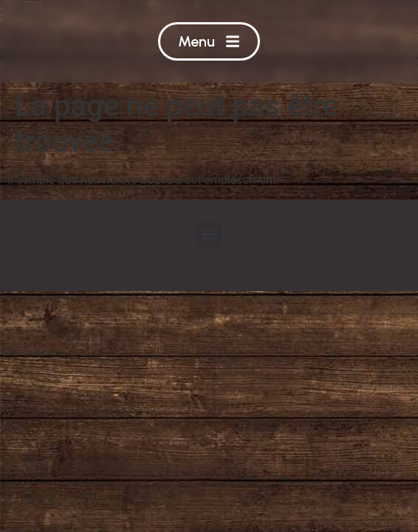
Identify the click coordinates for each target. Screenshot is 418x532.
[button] (209, 235)
